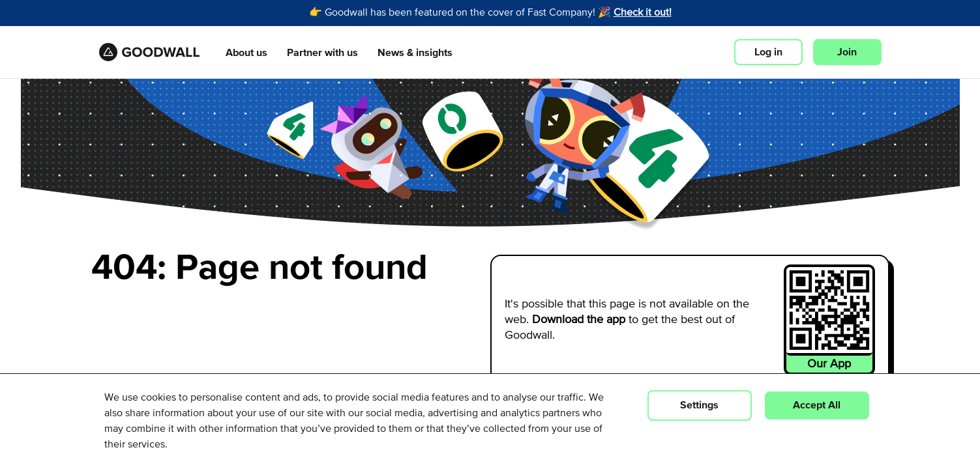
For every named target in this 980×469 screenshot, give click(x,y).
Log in (768, 52)
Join (847, 52)
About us (246, 53)
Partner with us (322, 53)
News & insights (415, 53)
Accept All (817, 405)
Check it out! (643, 13)
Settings (699, 405)
